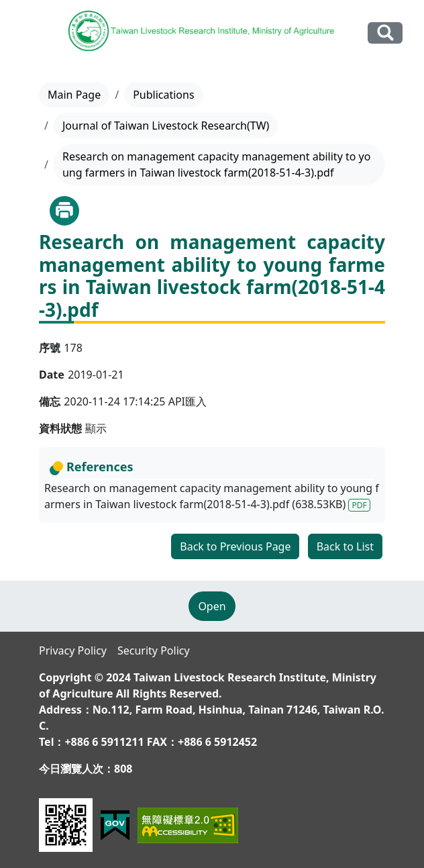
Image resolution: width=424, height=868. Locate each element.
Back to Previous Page (235, 546)
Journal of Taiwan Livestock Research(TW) (166, 126)
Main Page (74, 95)
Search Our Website (385, 33)
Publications (163, 95)
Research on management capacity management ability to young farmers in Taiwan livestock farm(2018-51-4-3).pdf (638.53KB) (212, 496)
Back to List (345, 546)
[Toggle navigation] (30, 34)
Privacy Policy (73, 650)
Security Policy (154, 650)
